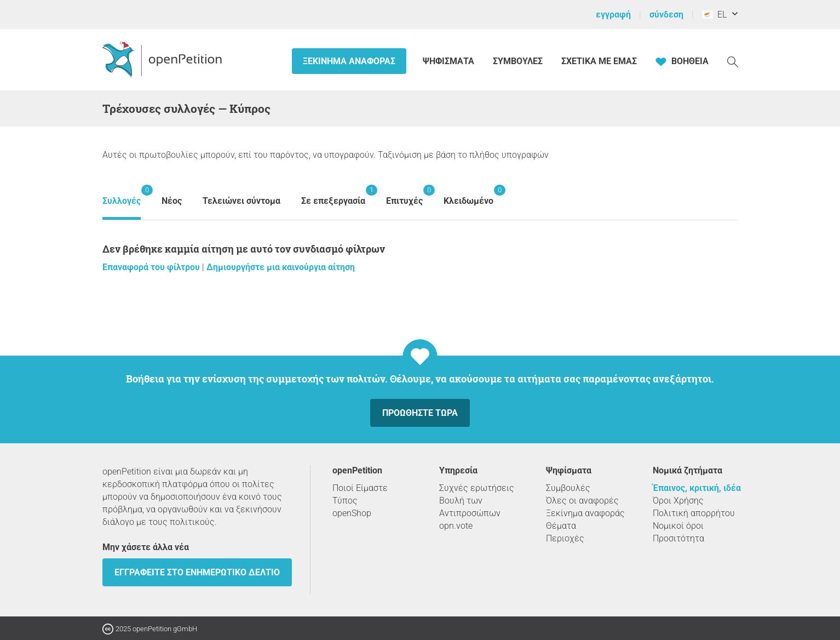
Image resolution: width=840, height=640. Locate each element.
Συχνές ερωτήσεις (477, 488)
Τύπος (345, 501)
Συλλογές (122, 195)
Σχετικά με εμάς (599, 61)
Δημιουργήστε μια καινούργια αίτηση (281, 267)
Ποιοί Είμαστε (360, 488)
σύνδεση (666, 15)
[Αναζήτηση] (733, 61)
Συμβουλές (518, 61)
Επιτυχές (404, 195)
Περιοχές (565, 538)
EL (714, 15)
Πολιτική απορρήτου (694, 513)
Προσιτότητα (678, 538)
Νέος (172, 201)
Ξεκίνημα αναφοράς (349, 61)
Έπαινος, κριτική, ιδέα (697, 488)
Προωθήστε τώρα (420, 413)
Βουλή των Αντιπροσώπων (470, 507)
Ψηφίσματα (450, 61)
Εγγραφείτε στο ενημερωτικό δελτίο (197, 572)
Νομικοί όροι (678, 526)
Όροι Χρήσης (678, 501)
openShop (352, 513)
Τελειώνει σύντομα (241, 201)
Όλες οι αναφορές (582, 501)
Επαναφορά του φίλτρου (152, 267)
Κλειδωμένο (468, 195)
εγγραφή (613, 15)
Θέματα (561, 526)
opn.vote (456, 526)
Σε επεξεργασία (333, 195)
